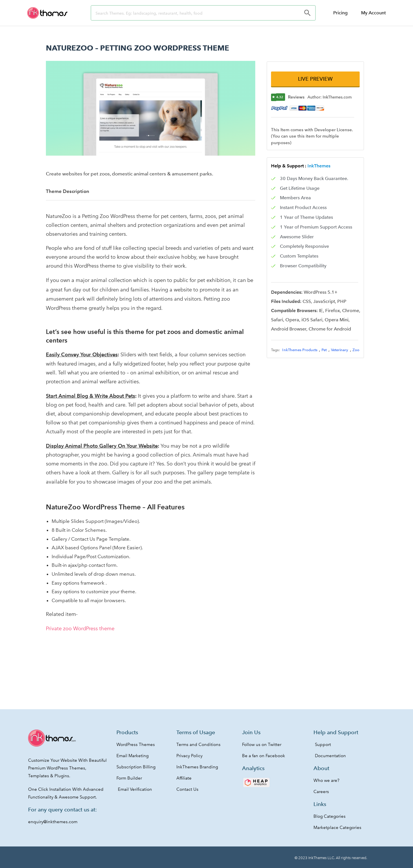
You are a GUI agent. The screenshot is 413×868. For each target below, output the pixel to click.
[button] (315, 79)
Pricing (340, 13)
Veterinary (340, 350)
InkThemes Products (300, 350)
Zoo (356, 350)
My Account (373, 13)
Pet (324, 350)
